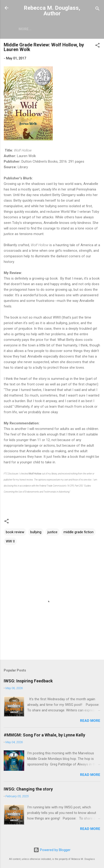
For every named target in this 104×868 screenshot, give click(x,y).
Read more (90, 722)
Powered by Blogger (52, 850)
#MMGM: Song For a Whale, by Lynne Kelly (44, 736)
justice (52, 533)
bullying (36, 533)
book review (15, 533)
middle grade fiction (79, 533)
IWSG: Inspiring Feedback (28, 682)
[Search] (97, 9)
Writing (70, 29)
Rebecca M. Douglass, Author (52, 11)
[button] (97, 47)
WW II (10, 542)
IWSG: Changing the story (28, 790)
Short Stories (40, 29)
